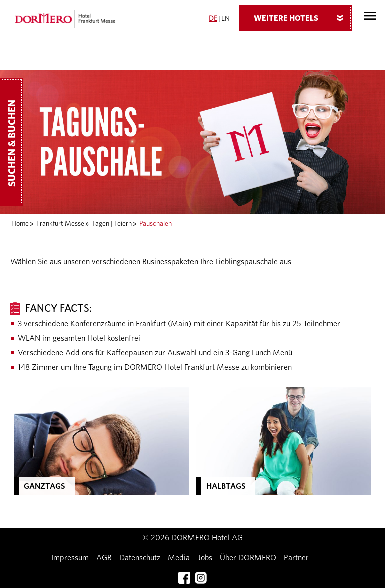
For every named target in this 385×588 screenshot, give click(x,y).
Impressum (70, 558)
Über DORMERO (248, 558)
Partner (296, 558)
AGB (104, 558)
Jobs (205, 558)
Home (20, 224)
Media (179, 558)
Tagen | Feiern (112, 224)
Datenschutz (140, 558)
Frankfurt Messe (60, 224)
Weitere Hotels (302, 18)
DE (213, 19)
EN (225, 19)
